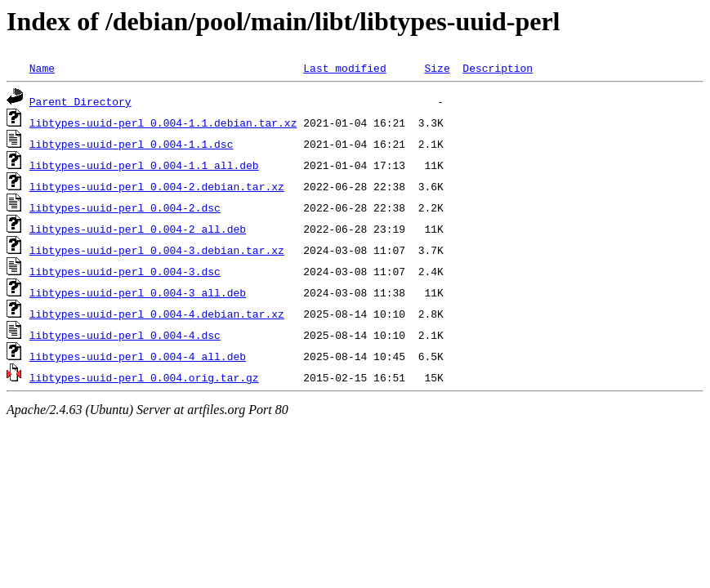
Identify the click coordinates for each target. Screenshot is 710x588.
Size (437, 68)
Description (498, 68)
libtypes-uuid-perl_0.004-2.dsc (125, 207)
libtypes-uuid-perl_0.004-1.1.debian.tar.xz (163, 122)
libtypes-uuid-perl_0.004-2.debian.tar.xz (157, 186)
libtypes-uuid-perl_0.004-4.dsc (125, 335)
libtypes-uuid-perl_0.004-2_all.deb (138, 229)
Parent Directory (80, 101)
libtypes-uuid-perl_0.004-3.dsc (125, 271)
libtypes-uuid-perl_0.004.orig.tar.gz (144, 377)
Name (42, 68)
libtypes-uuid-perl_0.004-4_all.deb (138, 356)
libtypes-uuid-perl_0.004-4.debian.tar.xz (157, 314)
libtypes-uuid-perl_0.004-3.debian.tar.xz (157, 250)
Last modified (344, 68)
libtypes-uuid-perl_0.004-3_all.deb (138, 292)
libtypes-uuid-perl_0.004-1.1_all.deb (144, 165)
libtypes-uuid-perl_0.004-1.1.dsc (132, 144)
